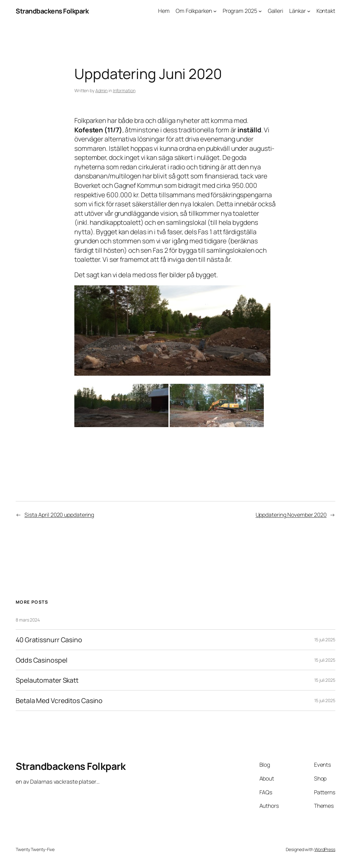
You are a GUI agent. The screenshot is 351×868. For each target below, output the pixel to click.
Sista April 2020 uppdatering (59, 515)
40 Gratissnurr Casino (49, 640)
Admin (102, 90)
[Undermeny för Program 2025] (260, 11)
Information (124, 90)
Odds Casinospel (42, 660)
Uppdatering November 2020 (291, 515)
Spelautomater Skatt (47, 680)
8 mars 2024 (28, 620)
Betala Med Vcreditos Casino (59, 701)
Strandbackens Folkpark (52, 11)
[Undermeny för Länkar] (309, 11)
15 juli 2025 (325, 640)
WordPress (325, 849)
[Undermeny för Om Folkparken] (215, 11)
